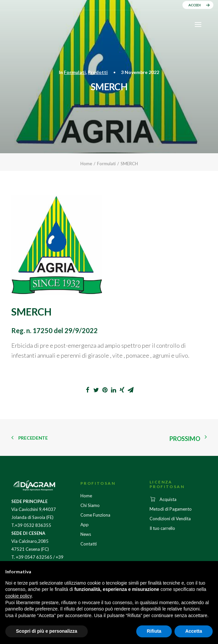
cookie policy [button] (18, 596)
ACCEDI (195, 5)
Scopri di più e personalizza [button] (47, 631)
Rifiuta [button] (154, 631)
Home (86, 164)
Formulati (75, 72)
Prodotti (98, 72)
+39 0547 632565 (34, 557)
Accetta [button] (194, 631)
